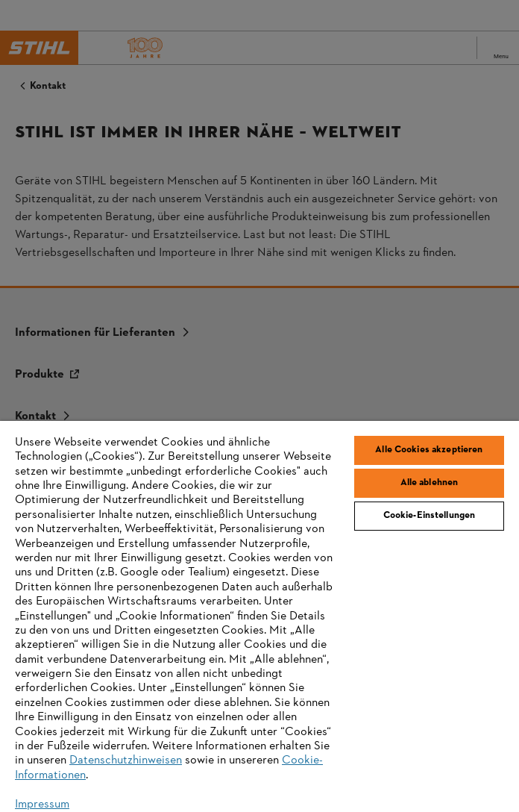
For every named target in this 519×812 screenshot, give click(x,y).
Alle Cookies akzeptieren (429, 450)
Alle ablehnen (430, 483)
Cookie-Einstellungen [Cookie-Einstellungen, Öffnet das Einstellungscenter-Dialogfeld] (430, 516)
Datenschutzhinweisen (126, 761)
